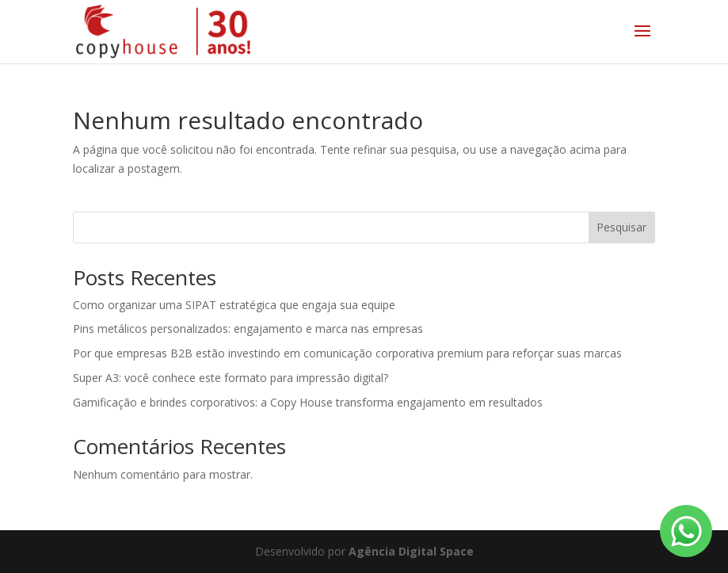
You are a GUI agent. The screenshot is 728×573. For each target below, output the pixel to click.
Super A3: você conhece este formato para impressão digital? (231, 378)
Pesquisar (621, 227)
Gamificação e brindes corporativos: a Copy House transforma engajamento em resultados (308, 402)
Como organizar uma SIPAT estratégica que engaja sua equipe (234, 305)
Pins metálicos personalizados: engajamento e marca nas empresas (248, 329)
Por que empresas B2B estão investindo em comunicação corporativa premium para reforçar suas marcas (347, 353)
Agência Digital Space (411, 551)
